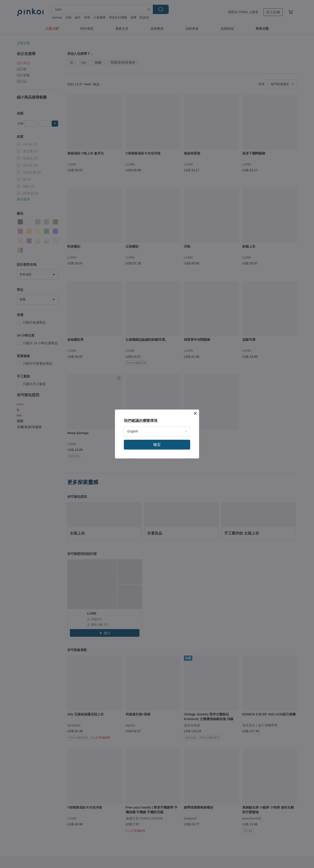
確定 (157, 445)
